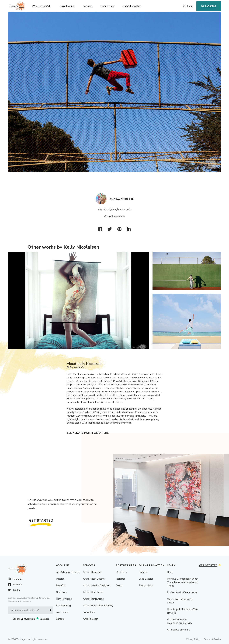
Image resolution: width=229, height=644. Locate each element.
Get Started (209, 6)
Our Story (61, 592)
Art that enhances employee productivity (180, 621)
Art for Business (92, 572)
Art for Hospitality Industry (98, 606)
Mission (60, 579)
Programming (63, 606)
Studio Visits (146, 585)
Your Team (62, 612)
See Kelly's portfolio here (88, 433)
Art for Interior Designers (97, 585)
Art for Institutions (93, 599)
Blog (170, 572)
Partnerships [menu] (107, 6)
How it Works (64, 599)
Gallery (143, 572)
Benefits (61, 585)
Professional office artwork (182, 592)
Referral (120, 579)
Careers (60, 619)
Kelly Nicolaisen (124, 199)
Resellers (121, 572)
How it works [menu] (67, 6)
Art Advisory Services (68, 572)
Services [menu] (87, 6)
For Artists (89, 612)
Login (190, 6)
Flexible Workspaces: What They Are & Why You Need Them (183, 582)
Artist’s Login (90, 619)
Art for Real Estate (94, 579)
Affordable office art (178, 630)
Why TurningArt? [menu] (42, 6)
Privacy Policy (193, 639)
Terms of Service (212, 639)
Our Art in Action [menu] (132, 6)
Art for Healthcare (93, 592)
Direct (119, 585)
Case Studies (146, 579)
